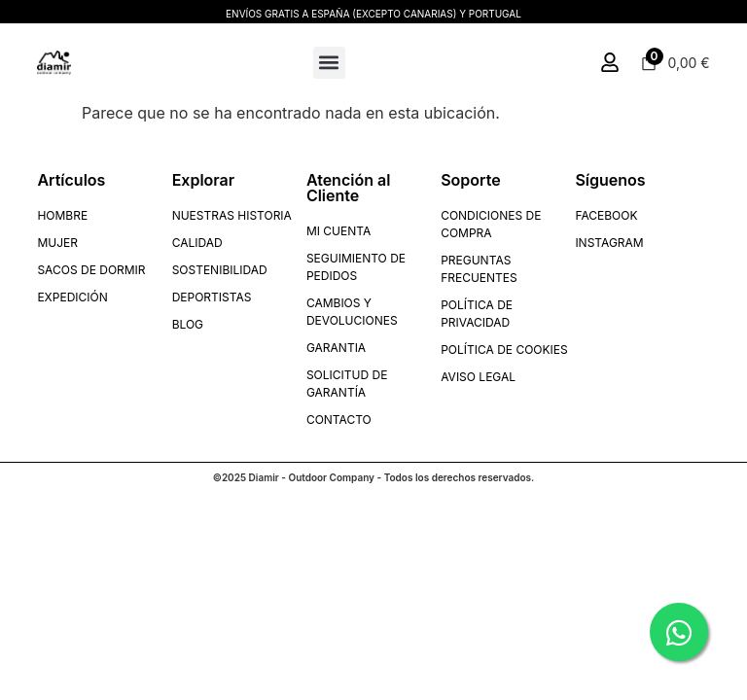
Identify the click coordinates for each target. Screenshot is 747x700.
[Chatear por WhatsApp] (679, 632)
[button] (329, 63)
